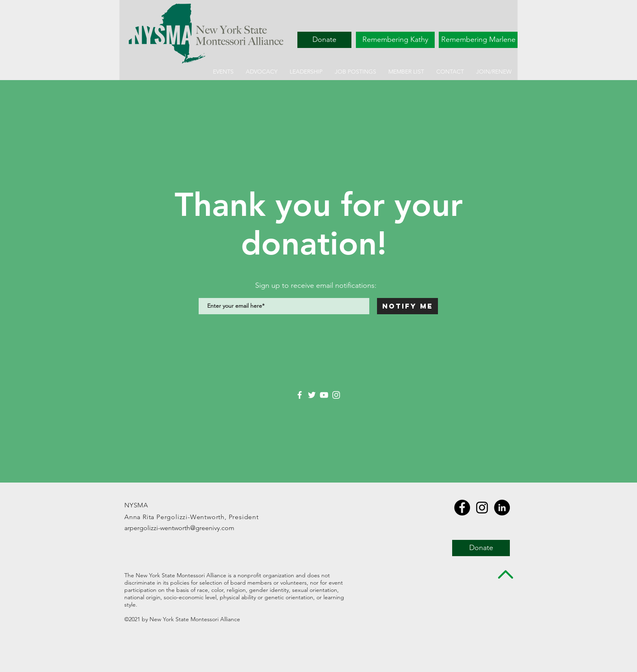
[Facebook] (300, 395)
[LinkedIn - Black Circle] (502, 508)
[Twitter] (312, 395)
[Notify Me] (407, 306)
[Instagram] (336, 395)
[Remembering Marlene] (478, 40)
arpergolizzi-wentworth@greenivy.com (179, 528)
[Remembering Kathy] (395, 40)
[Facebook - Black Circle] (462, 508)
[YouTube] (324, 395)
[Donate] (324, 40)
